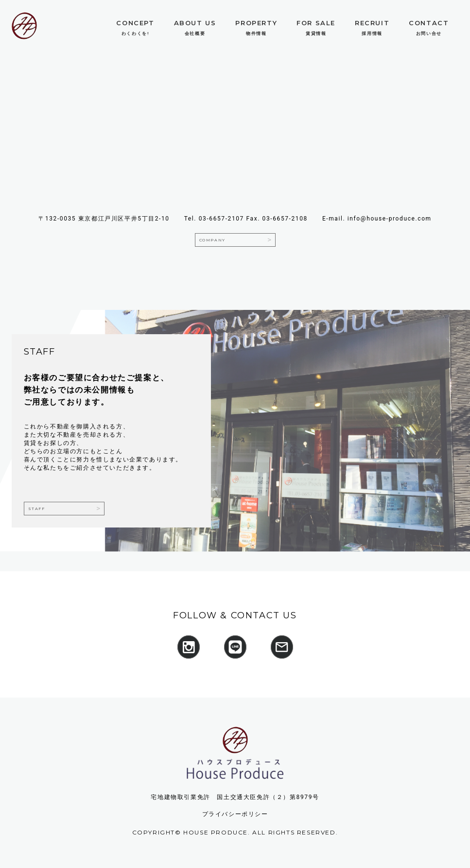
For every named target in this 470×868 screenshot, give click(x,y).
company (212, 240)
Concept (135, 23)
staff (37, 509)
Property (256, 23)
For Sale (316, 23)
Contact (429, 23)
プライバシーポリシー (235, 814)
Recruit (372, 23)
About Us (195, 23)
